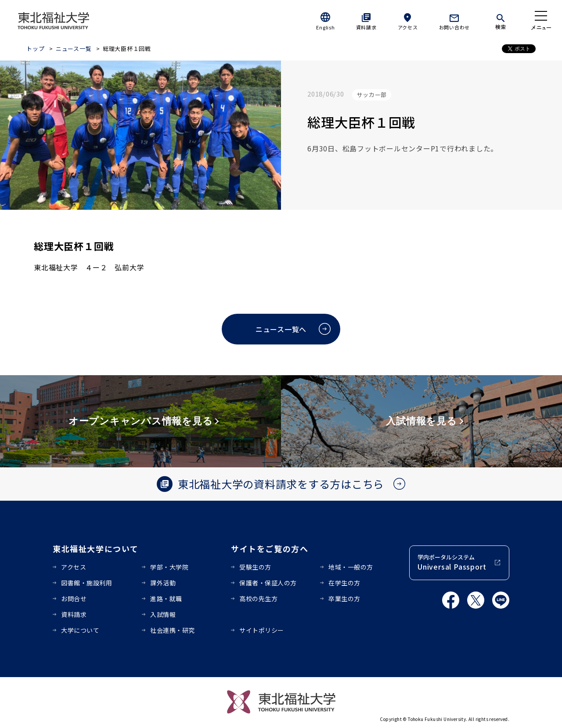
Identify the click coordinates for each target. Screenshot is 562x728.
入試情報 (163, 614)
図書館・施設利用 (86, 583)
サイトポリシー (262, 630)
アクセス (408, 27)
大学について (80, 630)
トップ (35, 48)
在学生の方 (344, 583)
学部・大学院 (169, 567)
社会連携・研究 (173, 630)
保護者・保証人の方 (268, 583)
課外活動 (163, 583)
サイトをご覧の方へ (270, 549)
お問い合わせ (455, 27)
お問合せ (74, 599)
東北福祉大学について (95, 549)
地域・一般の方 (351, 567)
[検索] (501, 20)
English (325, 27)
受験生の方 (255, 567)
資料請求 (366, 27)
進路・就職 (166, 599)
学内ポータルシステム (452, 562)
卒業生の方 (344, 599)
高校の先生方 (258, 599)
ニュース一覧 (74, 48)
